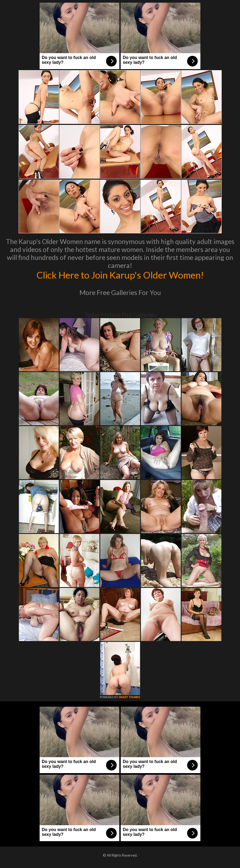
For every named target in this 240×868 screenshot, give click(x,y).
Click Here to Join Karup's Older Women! (120, 275)
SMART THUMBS (129, 697)
